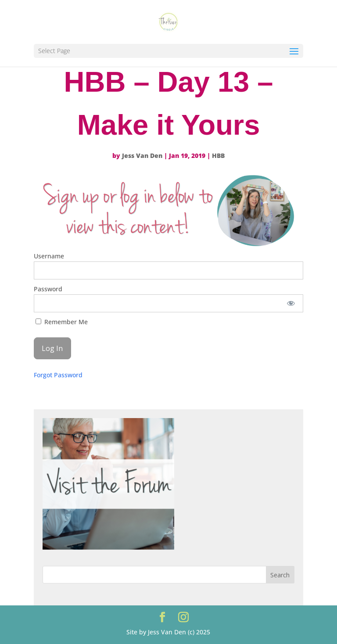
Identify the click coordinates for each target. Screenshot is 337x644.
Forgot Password (58, 375)
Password (48, 289)
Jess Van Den (142, 156)
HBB (218, 156)
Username (49, 256)
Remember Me (62, 322)
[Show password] (291, 303)
